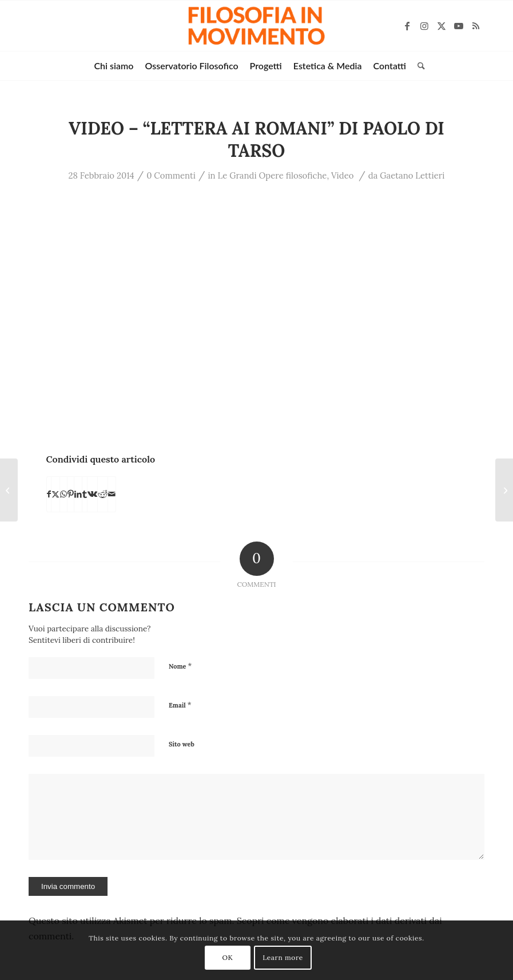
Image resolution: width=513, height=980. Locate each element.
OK (228, 957)
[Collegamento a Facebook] (407, 26)
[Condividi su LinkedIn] (78, 494)
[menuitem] (114, 66)
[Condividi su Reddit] (103, 494)
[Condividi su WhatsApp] (63, 494)
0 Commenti (171, 175)
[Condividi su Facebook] (49, 494)
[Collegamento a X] (442, 26)
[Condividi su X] (55, 494)
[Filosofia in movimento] (256, 26)
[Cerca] (418, 66)
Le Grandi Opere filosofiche (273, 175)
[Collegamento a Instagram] (424, 26)
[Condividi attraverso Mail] (112, 494)
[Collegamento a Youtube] (459, 26)
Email (180, 705)
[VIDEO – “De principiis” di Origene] (504, 490)
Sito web (182, 744)
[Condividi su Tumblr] (85, 494)
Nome (180, 666)
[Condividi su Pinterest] (71, 494)
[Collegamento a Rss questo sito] (476, 26)
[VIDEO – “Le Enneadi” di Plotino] (9, 490)
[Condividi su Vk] (92, 494)
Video (342, 175)
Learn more (283, 957)
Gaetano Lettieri (412, 175)
